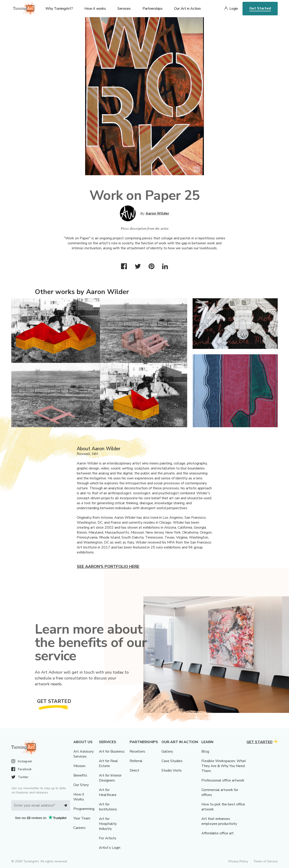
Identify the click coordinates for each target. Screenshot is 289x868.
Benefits (80, 775)
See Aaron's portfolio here (108, 567)
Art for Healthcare (108, 792)
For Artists (108, 838)
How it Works (79, 797)
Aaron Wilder (157, 213)
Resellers (137, 751)
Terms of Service (266, 861)
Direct (134, 770)
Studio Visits (172, 770)
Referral (136, 761)
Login (234, 9)
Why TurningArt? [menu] (59, 9)
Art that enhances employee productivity (219, 821)
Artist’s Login (110, 848)
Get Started (260, 8)
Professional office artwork (223, 780)
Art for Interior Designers (110, 778)
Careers (79, 828)
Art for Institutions (108, 807)
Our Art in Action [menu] (187, 9)
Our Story (81, 785)
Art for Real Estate (108, 763)
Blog (205, 751)
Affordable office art (218, 833)
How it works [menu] (95, 9)
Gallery (167, 751)
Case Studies (172, 761)
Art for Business (112, 751)
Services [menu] (124, 9)
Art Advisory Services (84, 754)
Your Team (82, 818)
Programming (84, 809)
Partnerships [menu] (153, 9)
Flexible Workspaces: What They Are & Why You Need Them (224, 766)
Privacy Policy (238, 861)
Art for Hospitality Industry (108, 824)
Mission (79, 766)
